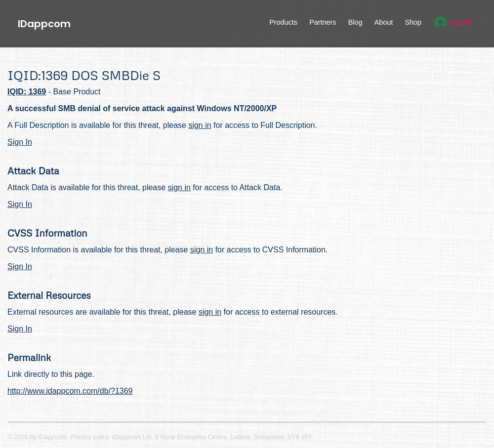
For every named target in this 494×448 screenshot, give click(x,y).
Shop (413, 22)
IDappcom (44, 24)
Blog (355, 22)
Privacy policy (90, 437)
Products (283, 22)
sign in (200, 125)
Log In (453, 22)
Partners (323, 22)
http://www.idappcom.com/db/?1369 (70, 391)
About (384, 22)
